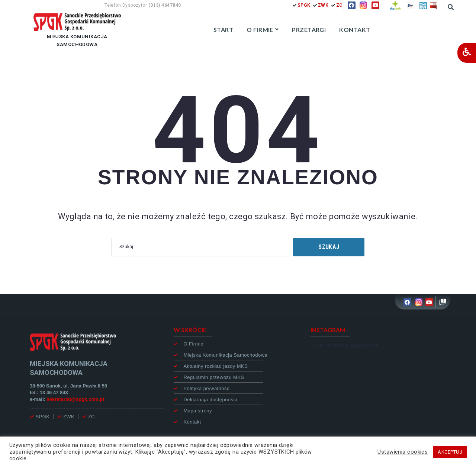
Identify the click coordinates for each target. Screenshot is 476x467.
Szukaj (329, 247)
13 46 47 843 (54, 393)
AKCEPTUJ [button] (450, 452)
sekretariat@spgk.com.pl (75, 399)
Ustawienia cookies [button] (403, 452)
